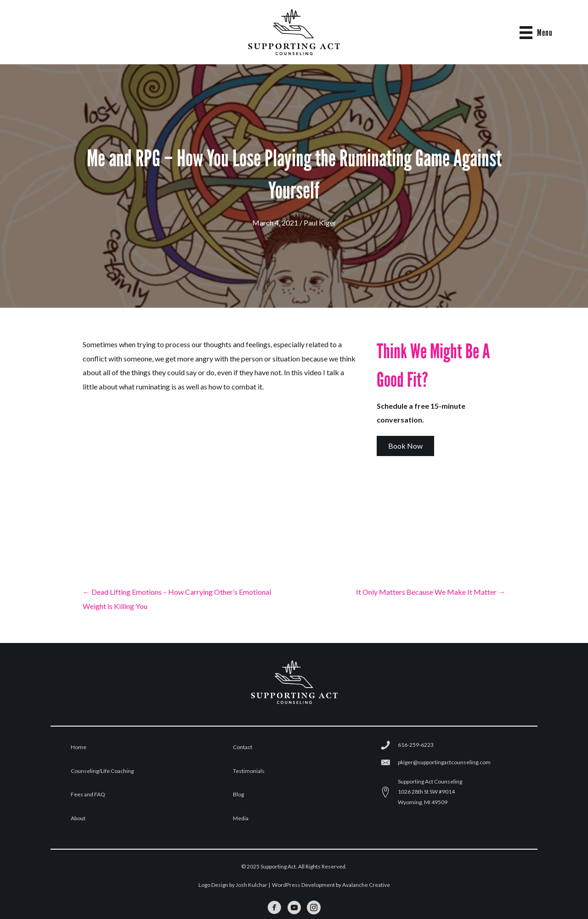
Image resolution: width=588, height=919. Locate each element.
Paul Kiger (320, 223)
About (78, 818)
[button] (405, 446)
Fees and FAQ (88, 794)
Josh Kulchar (252, 885)
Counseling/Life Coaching (102, 771)
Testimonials (249, 771)
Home (79, 747)
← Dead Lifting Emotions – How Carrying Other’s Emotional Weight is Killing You (177, 599)
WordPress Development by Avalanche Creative (331, 885)
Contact (243, 747)
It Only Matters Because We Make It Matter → (431, 592)
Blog (238, 794)
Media (241, 818)
